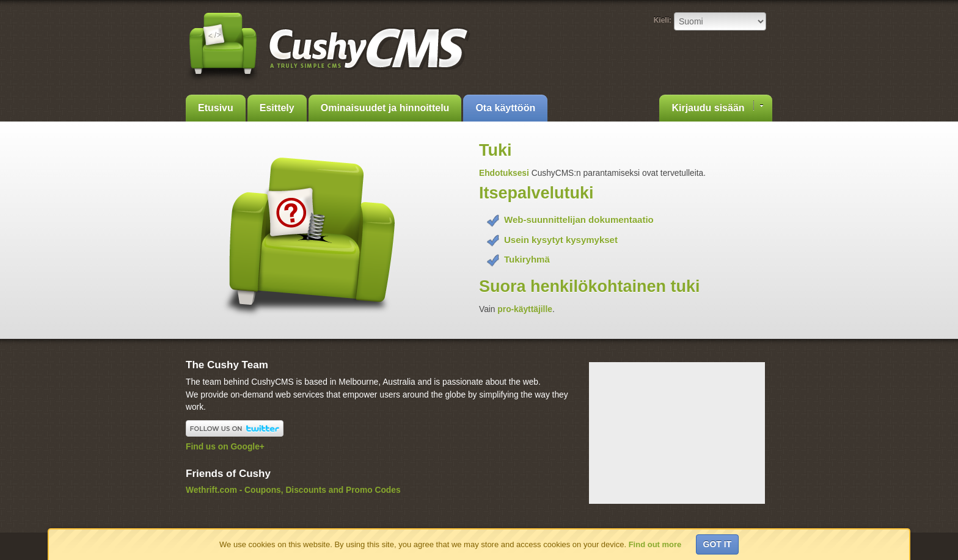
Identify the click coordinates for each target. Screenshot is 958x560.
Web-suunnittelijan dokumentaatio (579, 220)
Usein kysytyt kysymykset (561, 240)
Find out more (655, 544)
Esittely (277, 108)
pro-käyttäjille (525, 309)
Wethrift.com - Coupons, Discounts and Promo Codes (293, 490)
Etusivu (216, 108)
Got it (718, 544)
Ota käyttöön (505, 108)
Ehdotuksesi (505, 173)
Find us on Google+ (225, 447)
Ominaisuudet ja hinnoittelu (385, 108)
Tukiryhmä (527, 259)
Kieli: (663, 20)
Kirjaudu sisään (717, 107)
